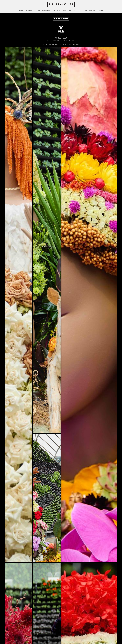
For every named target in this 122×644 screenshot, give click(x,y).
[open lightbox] (18, 304)
